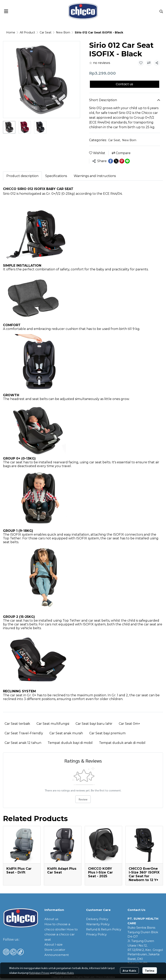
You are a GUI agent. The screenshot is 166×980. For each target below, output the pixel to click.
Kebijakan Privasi (39, 973)
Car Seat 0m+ (129, 724)
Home (11, 32)
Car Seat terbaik (17, 724)
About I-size (54, 944)
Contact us (124, 84)
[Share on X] (116, 161)
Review (83, 799)
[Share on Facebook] (111, 161)
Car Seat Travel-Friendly (24, 733)
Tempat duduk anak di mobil (122, 743)
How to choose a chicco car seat (61, 934)
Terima (150, 970)
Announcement (57, 955)
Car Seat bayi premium (107, 733)
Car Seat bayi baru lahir (94, 724)
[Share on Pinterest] (122, 161)
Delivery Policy (97, 919)
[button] (161, 11)
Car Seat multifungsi (53, 724)
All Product (27, 32)
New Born (63, 32)
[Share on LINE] (127, 161)
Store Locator (55, 950)
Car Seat (46, 32)
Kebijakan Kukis (65, 973)
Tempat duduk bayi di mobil (70, 743)
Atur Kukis (129, 970)
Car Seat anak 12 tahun (23, 743)
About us (51, 919)
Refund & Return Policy (104, 929)
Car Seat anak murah (66, 733)
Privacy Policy (96, 934)
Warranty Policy (98, 924)
